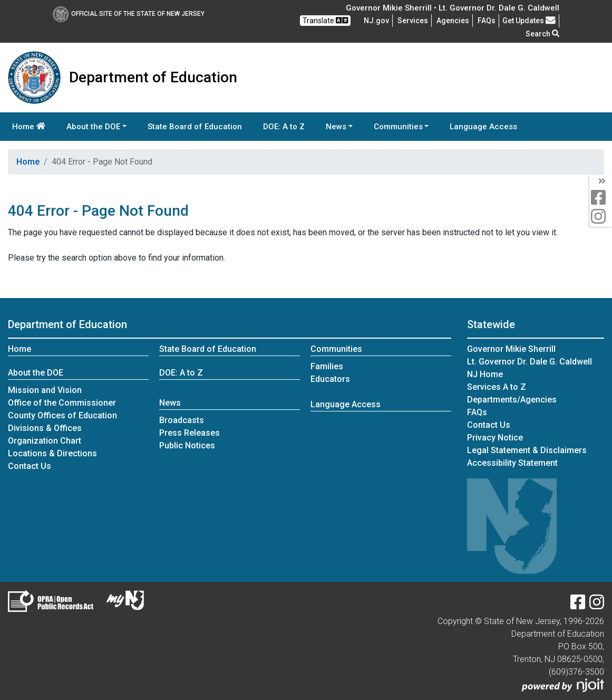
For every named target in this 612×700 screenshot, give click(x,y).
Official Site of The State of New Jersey (129, 14)
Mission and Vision (45, 390)
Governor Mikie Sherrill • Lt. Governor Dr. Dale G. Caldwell (453, 8)
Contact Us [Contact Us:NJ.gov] (489, 425)
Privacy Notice (495, 438)
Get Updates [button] (529, 21)
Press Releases (190, 433)
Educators (330, 379)
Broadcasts (182, 420)
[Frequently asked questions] (487, 21)
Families (327, 366)
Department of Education (67, 324)
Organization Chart (45, 441)
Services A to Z (497, 387)
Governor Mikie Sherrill (511, 349)
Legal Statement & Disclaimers (527, 450)
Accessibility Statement (512, 463)
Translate (325, 20)
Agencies (453, 21)
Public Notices (187, 445)
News (170, 403)
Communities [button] (398, 127)
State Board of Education (195, 127)
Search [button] (542, 34)
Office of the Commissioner (62, 403)
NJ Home (485, 374)
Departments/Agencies (512, 400)
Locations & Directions (52, 453)
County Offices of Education (62, 415)
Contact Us (30, 466)
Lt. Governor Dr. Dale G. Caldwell (530, 362)
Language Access (483, 127)
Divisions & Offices (45, 428)
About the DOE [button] (93, 127)
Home (29, 127)
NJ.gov (376, 21)
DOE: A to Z (284, 127)
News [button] (336, 127)
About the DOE (36, 373)
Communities (336, 349)
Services (413, 21)
